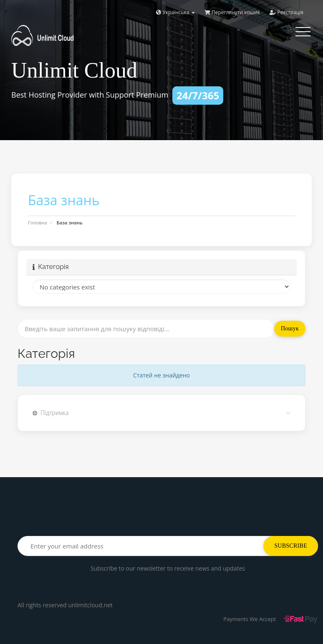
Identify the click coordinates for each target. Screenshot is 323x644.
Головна (37, 223)
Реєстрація (286, 12)
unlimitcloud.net (90, 605)
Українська (175, 12)
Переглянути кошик (232, 12)
